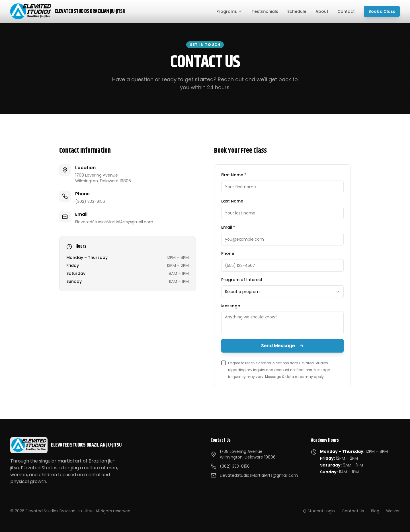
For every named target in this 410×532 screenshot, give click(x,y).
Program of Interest (242, 280)
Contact (346, 11)
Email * (228, 227)
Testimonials (265, 11)
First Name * (234, 175)
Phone (228, 253)
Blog (375, 511)
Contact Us (353, 511)
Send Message (283, 346)
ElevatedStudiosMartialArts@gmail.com (114, 222)
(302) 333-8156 (90, 201)
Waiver (393, 511)
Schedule (297, 11)
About (322, 11)
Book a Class (382, 11)
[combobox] (282, 292)
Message (231, 306)
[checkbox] (224, 363)
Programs (229, 11)
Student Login (318, 511)
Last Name (232, 201)
